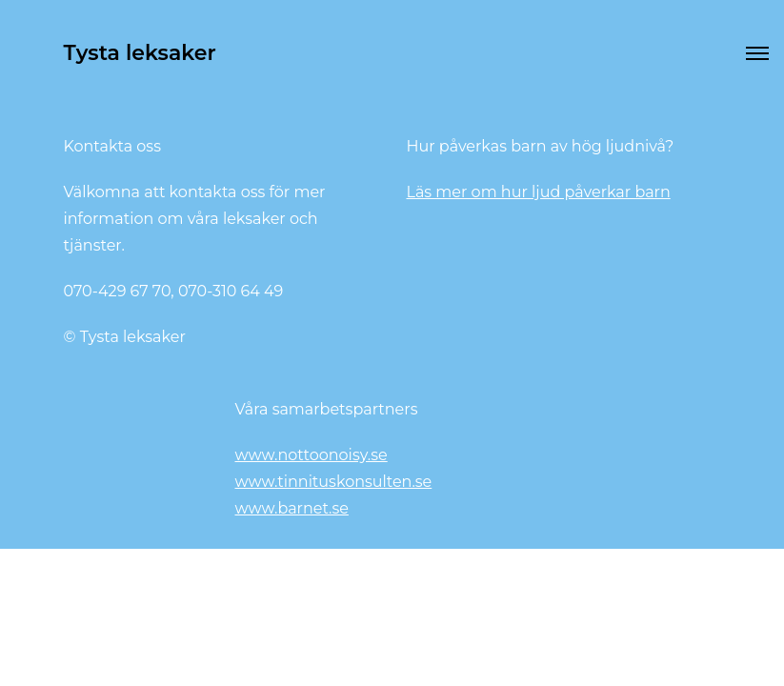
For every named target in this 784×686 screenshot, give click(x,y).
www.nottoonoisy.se (312, 455)
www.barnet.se (292, 508)
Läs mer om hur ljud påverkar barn (539, 192)
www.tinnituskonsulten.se (334, 482)
